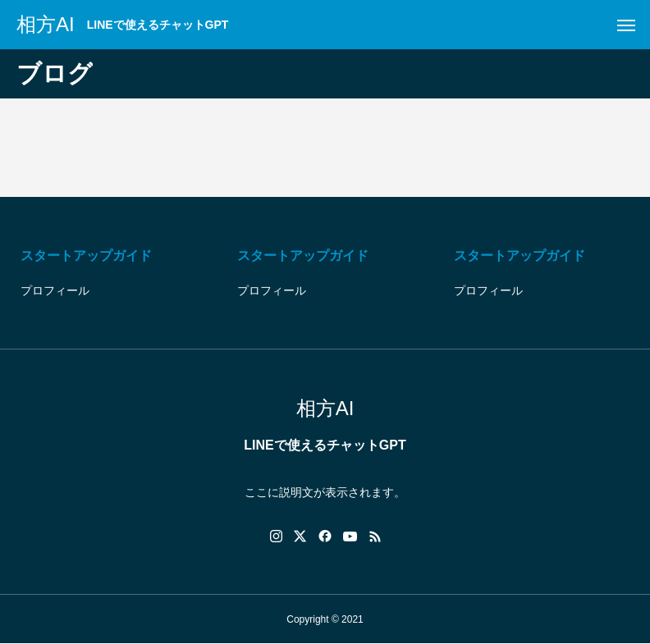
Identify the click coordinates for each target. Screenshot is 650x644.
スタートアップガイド (86, 256)
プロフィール (55, 290)
